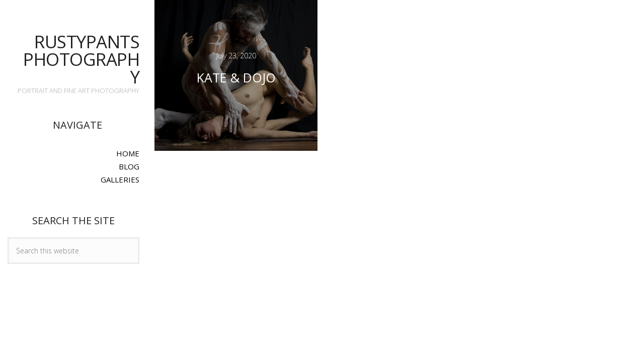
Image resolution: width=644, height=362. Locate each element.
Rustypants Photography (81, 59)
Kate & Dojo (236, 77)
